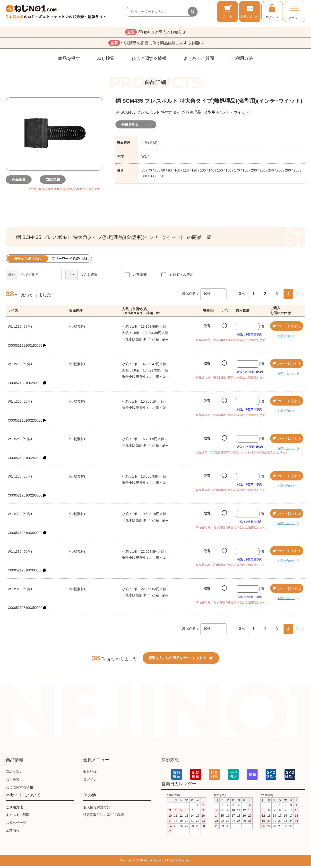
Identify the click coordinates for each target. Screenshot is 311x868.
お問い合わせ (250, 11)
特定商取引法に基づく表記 (104, 817)
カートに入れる (287, 328)
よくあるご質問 (199, 60)
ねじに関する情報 (149, 60)
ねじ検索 (106, 60)
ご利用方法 (242, 60)
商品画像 (20, 181)
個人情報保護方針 (97, 809)
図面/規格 (54, 181)
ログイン (272, 11)
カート (228, 11)
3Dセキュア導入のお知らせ (155, 33)
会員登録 (90, 774)
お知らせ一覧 (16, 824)
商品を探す (69, 60)
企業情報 (13, 832)
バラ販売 (140, 277)
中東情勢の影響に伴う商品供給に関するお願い (156, 45)
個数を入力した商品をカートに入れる (181, 660)
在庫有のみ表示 (181, 277)
